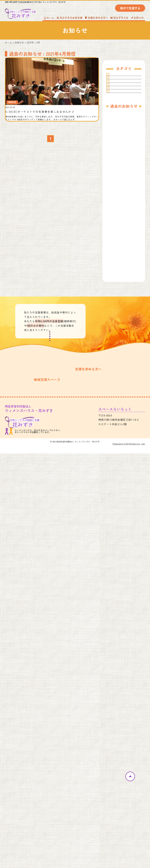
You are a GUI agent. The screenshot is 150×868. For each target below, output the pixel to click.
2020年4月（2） (118, 551)
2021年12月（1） (118, 426)
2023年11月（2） (118, 302)
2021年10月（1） (118, 441)
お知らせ (137, 18)
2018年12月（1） (118, 653)
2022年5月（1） (118, 390)
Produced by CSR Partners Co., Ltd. (129, 858)
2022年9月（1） (118, 375)
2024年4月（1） (118, 273)
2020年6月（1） (118, 536)
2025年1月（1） (117, 222)
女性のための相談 (71, 777)
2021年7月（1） (118, 463)
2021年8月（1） (118, 456)
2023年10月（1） (118, 309)
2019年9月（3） (118, 587)
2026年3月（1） (118, 156)
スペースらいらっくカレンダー (26, 795)
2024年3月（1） (118, 280)
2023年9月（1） (118, 317)
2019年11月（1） (118, 572)
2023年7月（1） (118, 331)
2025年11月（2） (118, 171)
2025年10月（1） (118, 178)
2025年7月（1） (118, 193)
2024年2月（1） (118, 288)
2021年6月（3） (118, 470)
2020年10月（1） (118, 514)
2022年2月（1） (118, 412)
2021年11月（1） (118, 434)
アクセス (132, 831)
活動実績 (12, 777)
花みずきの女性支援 (69, 18)
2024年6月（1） (118, 258)
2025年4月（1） (118, 207)
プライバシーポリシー (123, 790)
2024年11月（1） (118, 229)
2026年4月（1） (118, 149)
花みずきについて (20, 773)
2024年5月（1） (118, 266)
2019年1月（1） (117, 645)
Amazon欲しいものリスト (125, 782)
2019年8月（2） (118, 594)
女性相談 (118, 114)
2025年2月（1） (118, 215)
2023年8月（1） (118, 324)
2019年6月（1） (118, 609)
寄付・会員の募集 (50, 730)
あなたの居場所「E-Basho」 (77, 782)
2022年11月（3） (118, 368)
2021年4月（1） (118, 478)
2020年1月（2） (118, 565)
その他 (117, 77)
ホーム (49, 18)
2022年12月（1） (118, 361)
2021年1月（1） (117, 492)
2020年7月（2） (118, 529)
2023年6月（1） (118, 339)
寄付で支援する (130, 8)
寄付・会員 (119, 123)
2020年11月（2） (118, 507)
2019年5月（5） (118, 616)
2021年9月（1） (118, 448)
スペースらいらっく (125, 86)
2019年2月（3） (118, 638)
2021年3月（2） (118, 485)
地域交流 (118, 95)
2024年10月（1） (118, 236)
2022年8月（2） (118, 383)
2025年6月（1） (118, 200)
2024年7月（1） (118, 251)
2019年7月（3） (118, 602)
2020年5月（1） (118, 543)
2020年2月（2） (118, 558)
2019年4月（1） (118, 624)
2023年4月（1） (118, 346)
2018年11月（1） (118, 660)
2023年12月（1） (118, 295)
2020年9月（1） (118, 521)
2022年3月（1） (118, 405)
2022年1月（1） (117, 419)
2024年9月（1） (118, 244)
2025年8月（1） (118, 185)
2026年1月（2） (118, 163)
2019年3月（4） (118, 631)
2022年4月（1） (118, 397)
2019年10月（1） (118, 580)
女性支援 (118, 105)
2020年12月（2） (118, 499)
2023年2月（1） (118, 353)
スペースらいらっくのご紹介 (25, 790)
